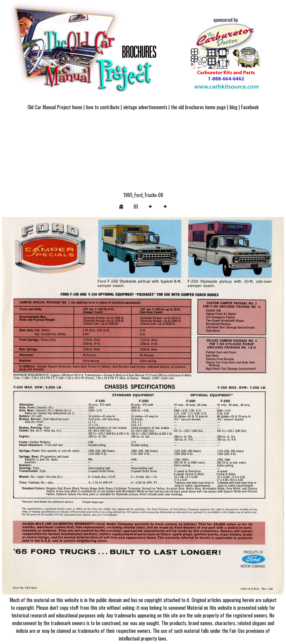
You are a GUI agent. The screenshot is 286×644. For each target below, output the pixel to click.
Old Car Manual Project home (55, 107)
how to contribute (103, 107)
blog (233, 107)
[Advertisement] (143, 154)
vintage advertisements (145, 107)
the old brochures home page (198, 107)
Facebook (250, 107)
